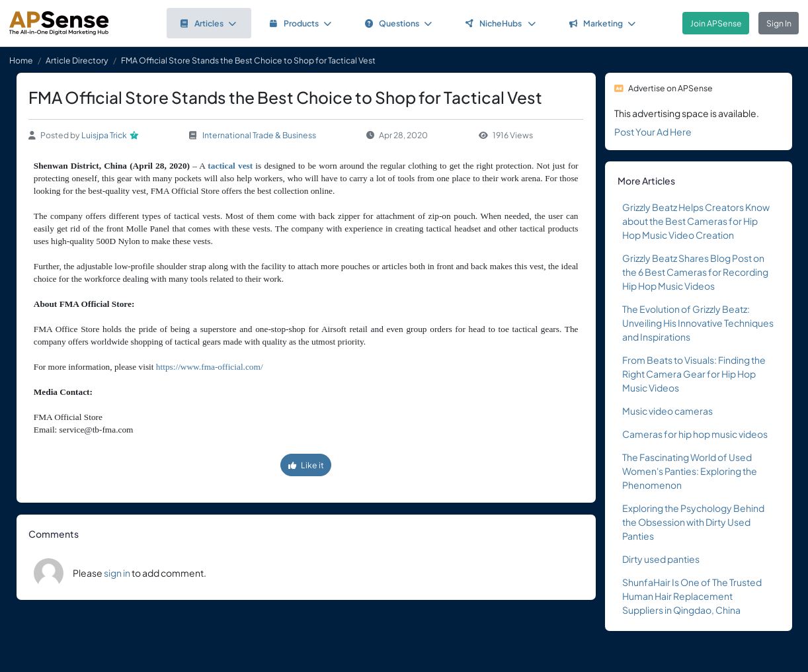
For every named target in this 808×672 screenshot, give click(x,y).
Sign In (779, 23)
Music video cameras (667, 411)
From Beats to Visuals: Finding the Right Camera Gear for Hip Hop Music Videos (694, 374)
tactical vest (230, 166)
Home (21, 60)
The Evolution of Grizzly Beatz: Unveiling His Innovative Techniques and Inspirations (698, 323)
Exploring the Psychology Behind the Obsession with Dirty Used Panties (693, 522)
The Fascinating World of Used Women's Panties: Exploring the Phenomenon (690, 471)
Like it (306, 465)
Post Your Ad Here (653, 132)
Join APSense (716, 23)
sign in (117, 573)
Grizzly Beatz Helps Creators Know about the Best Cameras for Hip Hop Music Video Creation (696, 221)
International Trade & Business (259, 135)
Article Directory (77, 60)
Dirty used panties (661, 559)
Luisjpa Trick (104, 135)
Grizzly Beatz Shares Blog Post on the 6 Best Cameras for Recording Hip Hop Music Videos (695, 272)
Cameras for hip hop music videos (695, 434)
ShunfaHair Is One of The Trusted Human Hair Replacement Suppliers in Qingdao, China (692, 596)
